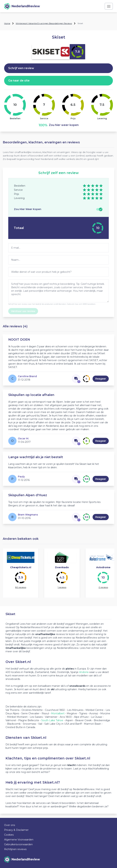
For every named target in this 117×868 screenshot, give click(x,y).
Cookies (9, 835)
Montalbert (58, 713)
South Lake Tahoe (52, 720)
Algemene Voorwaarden (19, 840)
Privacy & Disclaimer (16, 830)
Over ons (10, 825)
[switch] (99, 209)
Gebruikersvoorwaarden (18, 844)
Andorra (84, 672)
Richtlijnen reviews (15, 849)
